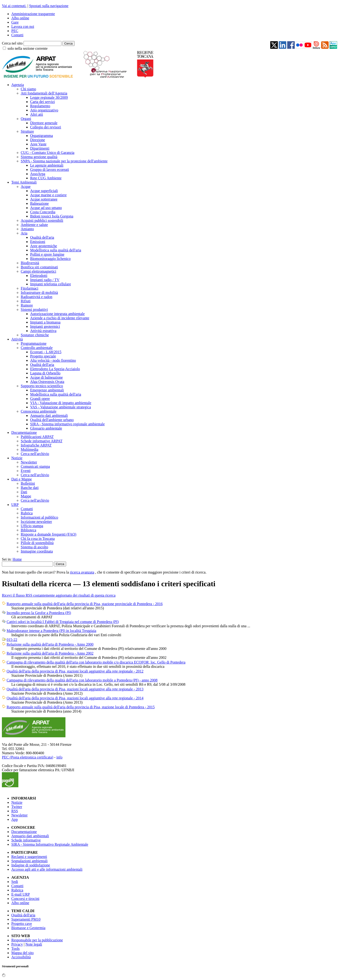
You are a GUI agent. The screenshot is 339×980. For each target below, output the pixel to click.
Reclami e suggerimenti (29, 857)
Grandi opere (40, 399)
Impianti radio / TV (45, 280)
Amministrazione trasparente (33, 14)
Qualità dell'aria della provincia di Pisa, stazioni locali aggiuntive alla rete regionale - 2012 (75, 671)
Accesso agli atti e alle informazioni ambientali (47, 869)
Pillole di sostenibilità (37, 543)
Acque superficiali (44, 191)
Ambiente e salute (34, 225)
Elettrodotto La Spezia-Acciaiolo (55, 369)
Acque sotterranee (44, 199)
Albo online (20, 18)
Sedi (15, 882)
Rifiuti (26, 301)
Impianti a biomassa (45, 322)
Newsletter (29, 462)
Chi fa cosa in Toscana (38, 539)
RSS (15, 811)
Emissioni (38, 242)
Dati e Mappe (22, 479)
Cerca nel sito (12, 43)
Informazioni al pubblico (39, 517)
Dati (24, 492)
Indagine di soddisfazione (31, 865)
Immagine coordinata (37, 551)
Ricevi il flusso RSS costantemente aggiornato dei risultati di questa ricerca (59, 595)
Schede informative (26, 840)
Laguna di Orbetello (45, 373)
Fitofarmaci (30, 288)
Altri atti (37, 114)
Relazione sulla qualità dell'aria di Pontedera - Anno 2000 (50, 644)
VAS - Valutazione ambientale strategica (61, 407)
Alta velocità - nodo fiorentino (53, 360)
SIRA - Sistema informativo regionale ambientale (67, 424)
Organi (26, 119)
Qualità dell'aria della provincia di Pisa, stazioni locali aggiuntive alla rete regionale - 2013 (75, 689)
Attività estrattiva (43, 331)
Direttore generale (44, 123)
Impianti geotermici (45, 326)
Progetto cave (22, 924)
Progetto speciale (43, 356)
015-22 (12, 640)
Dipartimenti (40, 148)
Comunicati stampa (35, 466)
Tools (15, 949)
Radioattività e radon (36, 297)
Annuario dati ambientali (49, 416)
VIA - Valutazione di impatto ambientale (61, 403)
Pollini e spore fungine (47, 254)
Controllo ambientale (37, 348)
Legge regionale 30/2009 (49, 97)
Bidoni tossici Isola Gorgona (52, 216)
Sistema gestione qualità (39, 157)
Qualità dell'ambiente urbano (52, 420)
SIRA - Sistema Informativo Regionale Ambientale (50, 844)
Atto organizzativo (44, 110)
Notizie (17, 458)
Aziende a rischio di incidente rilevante (60, 318)
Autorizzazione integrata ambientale (57, 314)
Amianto (27, 229)
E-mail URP (21, 894)
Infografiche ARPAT (36, 445)
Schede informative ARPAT (42, 441)
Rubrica (27, 513)
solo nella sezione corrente (28, 48)
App (15, 819)
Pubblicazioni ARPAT (37, 437)
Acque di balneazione (46, 377)
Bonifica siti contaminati (39, 267)
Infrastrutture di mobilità (39, 293)
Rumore (27, 305)
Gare (15, 22)
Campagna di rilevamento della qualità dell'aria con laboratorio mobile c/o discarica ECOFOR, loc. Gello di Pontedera (96, 662)
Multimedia (30, 449)
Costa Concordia (43, 212)
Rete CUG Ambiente (46, 178)
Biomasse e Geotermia (28, 928)
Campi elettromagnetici (38, 271)
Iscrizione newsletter (36, 522)
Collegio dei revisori (46, 127)
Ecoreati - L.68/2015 (46, 352)
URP (15, 505)
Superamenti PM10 (26, 919)
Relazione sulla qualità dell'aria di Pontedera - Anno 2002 (50, 653)
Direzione (38, 140)
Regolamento (40, 106)
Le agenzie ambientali (47, 165)
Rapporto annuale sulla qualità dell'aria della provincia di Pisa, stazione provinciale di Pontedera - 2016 (85, 604)
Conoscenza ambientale (39, 411)
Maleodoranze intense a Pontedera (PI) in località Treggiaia (51, 631)
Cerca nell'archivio (35, 454)
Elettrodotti (39, 276)
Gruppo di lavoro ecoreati (50, 170)
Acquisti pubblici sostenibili (42, 220)
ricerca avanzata (82, 572)
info (59, 757)
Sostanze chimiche (35, 335)
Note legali (34, 944)
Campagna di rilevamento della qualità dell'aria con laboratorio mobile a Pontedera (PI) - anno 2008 (82, 680)
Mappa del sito (22, 953)
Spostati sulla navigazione (49, 6)
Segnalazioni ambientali (29, 861)
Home (17, 559)
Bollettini (28, 483)
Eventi (26, 471)
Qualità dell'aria (42, 237)
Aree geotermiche (44, 246)
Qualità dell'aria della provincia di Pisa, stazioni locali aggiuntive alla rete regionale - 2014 (75, 698)
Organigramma (42, 136)
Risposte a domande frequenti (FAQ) (48, 534)
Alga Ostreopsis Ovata (47, 382)
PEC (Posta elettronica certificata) (28, 757)
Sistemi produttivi (34, 310)
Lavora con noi (23, 27)
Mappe (26, 496)
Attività (17, 339)
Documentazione (24, 433)
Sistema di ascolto (34, 547)
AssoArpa (38, 174)
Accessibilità (21, 957)
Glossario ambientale (46, 428)
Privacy (17, 944)
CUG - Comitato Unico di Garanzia (48, 153)
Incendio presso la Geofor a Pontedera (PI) (39, 613)
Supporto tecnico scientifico (42, 386)
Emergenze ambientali (47, 390)
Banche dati (30, 488)
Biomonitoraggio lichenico (50, 259)
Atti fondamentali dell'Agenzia (44, 93)
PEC (15, 31)
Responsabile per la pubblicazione (37, 940)
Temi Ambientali (24, 182)
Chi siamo (28, 89)
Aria (24, 233)
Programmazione (34, 343)
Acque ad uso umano (46, 208)
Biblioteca (28, 530)
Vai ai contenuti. (14, 6)
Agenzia (18, 85)
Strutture (27, 131)
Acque (26, 187)
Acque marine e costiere (48, 195)
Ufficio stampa (32, 526)
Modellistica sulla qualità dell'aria (56, 250)
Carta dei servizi (42, 102)
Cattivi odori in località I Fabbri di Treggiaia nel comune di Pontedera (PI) (63, 622)
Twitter (17, 807)
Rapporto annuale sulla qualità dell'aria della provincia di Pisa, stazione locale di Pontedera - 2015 (81, 707)
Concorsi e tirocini (25, 899)
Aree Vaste (38, 144)
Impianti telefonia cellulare (50, 284)
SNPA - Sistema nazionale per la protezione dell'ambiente (64, 161)
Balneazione (39, 203)
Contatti (17, 35)
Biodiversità (30, 263)
